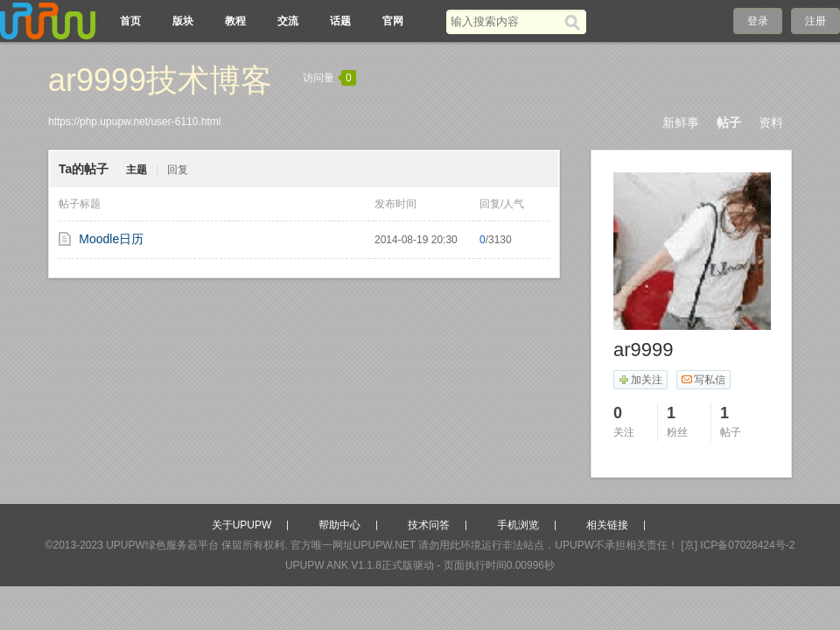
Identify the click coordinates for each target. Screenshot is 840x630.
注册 (815, 21)
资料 (771, 122)
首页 (130, 21)
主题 (136, 170)
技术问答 (429, 525)
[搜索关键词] (505, 21)
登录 (758, 21)
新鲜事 (681, 122)
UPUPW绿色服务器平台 (162, 545)
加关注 (640, 380)
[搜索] (575, 22)
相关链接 (607, 525)
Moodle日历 (111, 239)
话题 (340, 21)
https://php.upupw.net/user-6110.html (134, 122)
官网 (393, 21)
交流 (288, 21)
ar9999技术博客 (160, 80)
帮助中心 (339, 525)
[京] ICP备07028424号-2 (738, 545)
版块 (183, 21)
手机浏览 (518, 525)
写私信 (703, 380)
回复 (178, 170)
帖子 (729, 122)
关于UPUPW (242, 525)
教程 (235, 21)
